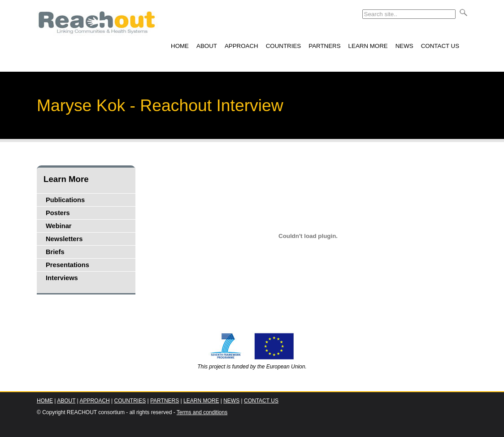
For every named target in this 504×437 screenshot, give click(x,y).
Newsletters (64, 239)
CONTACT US (440, 46)
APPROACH (241, 46)
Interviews (62, 278)
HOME (180, 46)
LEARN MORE (368, 46)
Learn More (66, 179)
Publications (65, 200)
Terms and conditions (202, 412)
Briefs (55, 252)
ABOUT (207, 46)
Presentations (67, 265)
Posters (58, 213)
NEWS (404, 46)
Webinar (59, 226)
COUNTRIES (284, 46)
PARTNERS (324, 46)
